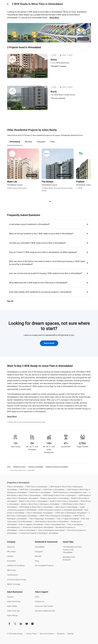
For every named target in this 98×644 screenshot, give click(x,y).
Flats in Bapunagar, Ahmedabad (43, 519)
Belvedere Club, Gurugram (69, 558)
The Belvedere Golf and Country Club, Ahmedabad (72, 550)
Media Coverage (14, 584)
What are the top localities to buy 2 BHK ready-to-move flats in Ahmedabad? (41, 234)
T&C (44, 422)
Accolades (11, 561)
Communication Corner (17, 580)
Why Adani (11, 552)
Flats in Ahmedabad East (56, 524)
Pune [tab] (52, 142)
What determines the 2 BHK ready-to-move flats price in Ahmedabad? (38, 283)
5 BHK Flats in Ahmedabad (41, 492)
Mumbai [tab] (29, 142)
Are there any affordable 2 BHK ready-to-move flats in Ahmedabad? (37, 243)
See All (10, 301)
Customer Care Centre (44, 606)
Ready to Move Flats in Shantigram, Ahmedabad (41, 504)
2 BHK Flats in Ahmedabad (37, 487)
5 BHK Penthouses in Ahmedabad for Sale (71, 492)
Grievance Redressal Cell (45, 611)
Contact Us (39, 601)
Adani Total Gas (14, 611)
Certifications (13, 575)
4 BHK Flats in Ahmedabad (55, 490)
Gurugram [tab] (41, 142)
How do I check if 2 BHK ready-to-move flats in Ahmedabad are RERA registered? (43, 252)
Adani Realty (12, 606)
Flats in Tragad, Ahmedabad (69, 519)
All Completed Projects (44, 566)
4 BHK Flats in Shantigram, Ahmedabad (56, 516)
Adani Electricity (14, 601)
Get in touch (49, 343)
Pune (37, 561)
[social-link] (9, 624)
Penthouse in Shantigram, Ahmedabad (39, 527)
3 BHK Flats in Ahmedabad (31, 490)
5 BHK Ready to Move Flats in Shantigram (61, 495)
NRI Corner (12, 570)
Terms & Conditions (47, 634)
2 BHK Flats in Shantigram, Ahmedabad (72, 513)
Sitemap (71, 634)
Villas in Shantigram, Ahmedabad (52, 530)
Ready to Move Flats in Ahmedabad (56, 498)
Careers (10, 556)
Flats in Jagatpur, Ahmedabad (32, 524)
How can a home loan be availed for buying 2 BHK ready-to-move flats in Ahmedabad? (46, 273)
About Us (11, 547)
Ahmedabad (40, 547)
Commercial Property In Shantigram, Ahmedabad (39, 533)
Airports (10, 597)
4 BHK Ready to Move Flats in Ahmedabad (37, 507)
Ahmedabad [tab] (15, 142)
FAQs (37, 597)
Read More (54, 18)
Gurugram (39, 552)
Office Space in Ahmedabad (68, 507)
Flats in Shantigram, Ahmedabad (41, 513)
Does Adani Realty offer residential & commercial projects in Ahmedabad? (40, 292)
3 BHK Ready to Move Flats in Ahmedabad (53, 522)
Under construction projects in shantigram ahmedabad (62, 510)
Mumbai (38, 556)
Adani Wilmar (12, 616)
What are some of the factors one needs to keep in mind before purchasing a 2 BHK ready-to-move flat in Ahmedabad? (47, 263)
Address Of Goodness (16, 566)
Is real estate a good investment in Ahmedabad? (29, 224)
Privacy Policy (31, 634)
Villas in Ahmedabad (29, 530)
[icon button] (8, 4)
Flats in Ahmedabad (16, 487)
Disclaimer (61, 634)
